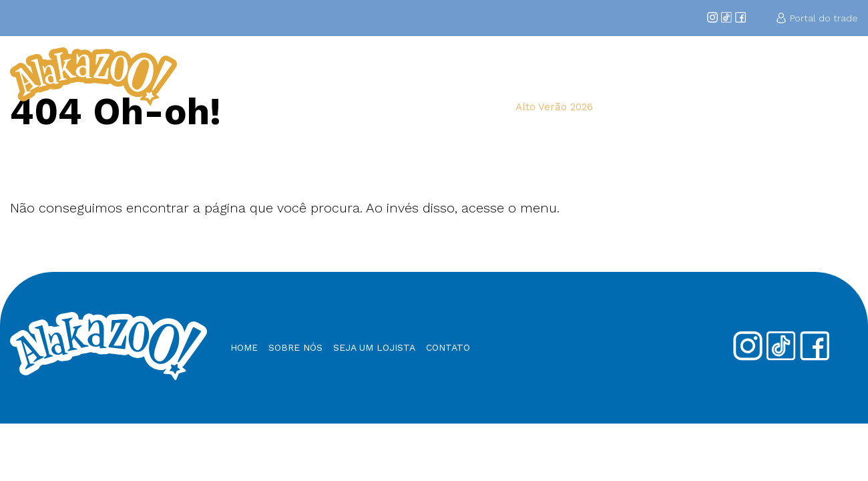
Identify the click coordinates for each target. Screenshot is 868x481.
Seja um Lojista (639, 76)
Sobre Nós (472, 76)
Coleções (541, 76)
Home (415, 76)
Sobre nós (295, 347)
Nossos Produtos (747, 76)
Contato (834, 76)
